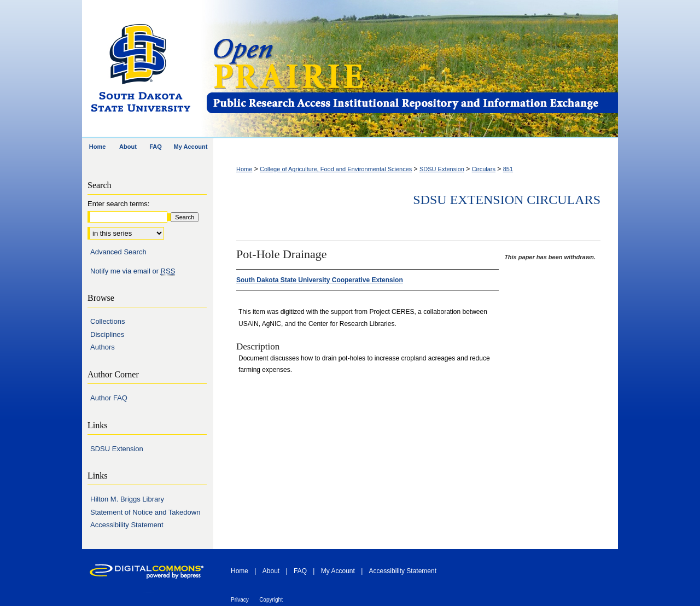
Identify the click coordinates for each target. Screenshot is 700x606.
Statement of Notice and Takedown (145, 512)
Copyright (271, 600)
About (271, 571)
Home (244, 169)
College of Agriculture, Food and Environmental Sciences (336, 169)
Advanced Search (118, 252)
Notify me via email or (133, 271)
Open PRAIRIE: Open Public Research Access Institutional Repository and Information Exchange (412, 69)
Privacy (240, 600)
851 (508, 169)
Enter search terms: (118, 204)
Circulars (484, 169)
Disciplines (107, 334)
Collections (108, 321)
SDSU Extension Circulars (507, 200)
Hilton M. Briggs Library (127, 499)
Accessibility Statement (127, 525)
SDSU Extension (442, 169)
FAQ (300, 571)
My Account (338, 571)
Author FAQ (109, 398)
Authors (103, 347)
